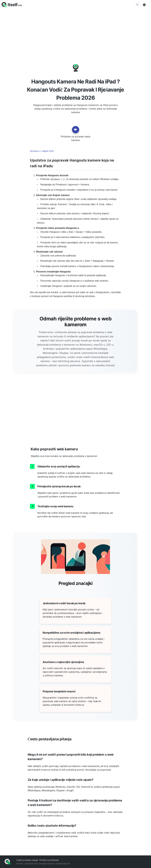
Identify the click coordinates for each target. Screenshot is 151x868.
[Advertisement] (75, 31)
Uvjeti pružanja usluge (27, 860)
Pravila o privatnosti (49, 860)
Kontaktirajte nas (63, 864)
